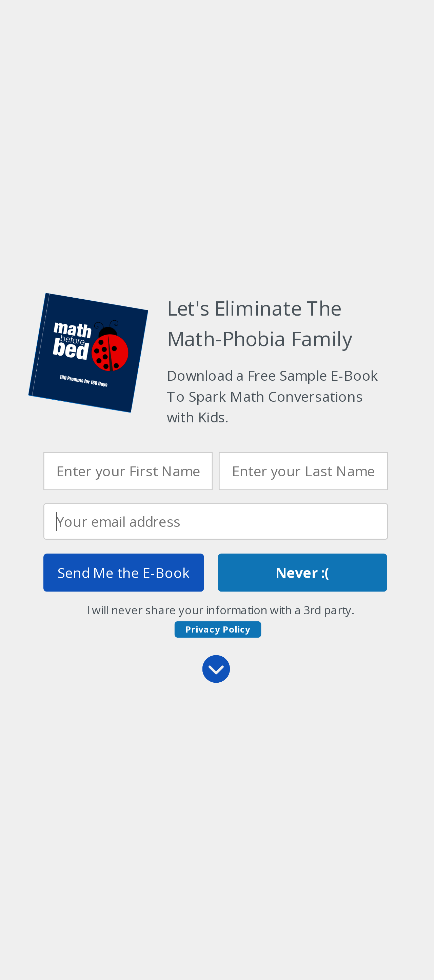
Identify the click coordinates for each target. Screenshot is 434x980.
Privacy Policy (218, 629)
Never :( (303, 573)
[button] (277, 396)
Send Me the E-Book (124, 573)
